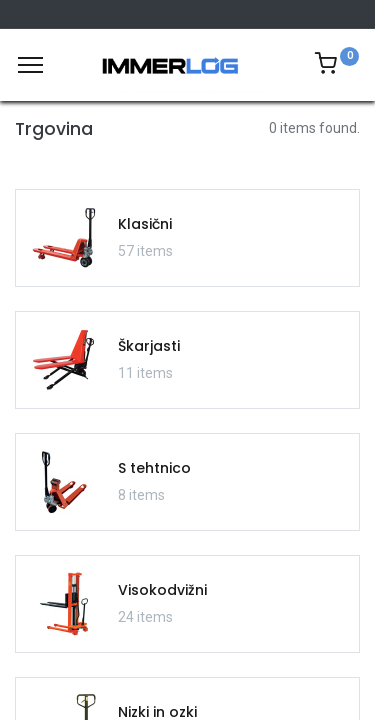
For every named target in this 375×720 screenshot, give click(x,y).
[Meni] (30, 65)
